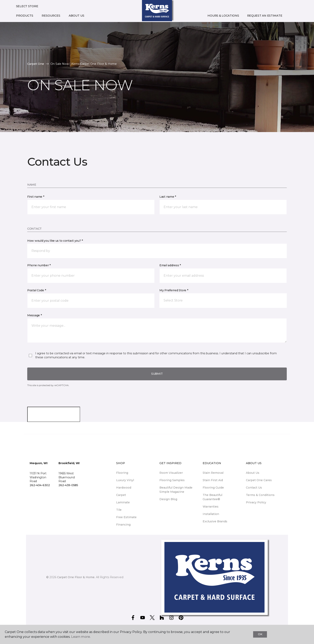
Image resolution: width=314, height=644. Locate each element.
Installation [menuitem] (211, 514)
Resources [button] (51, 16)
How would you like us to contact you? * (55, 241)
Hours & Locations (223, 16)
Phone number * (39, 265)
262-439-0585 (68, 485)
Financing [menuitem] (123, 525)
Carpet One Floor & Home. (76, 577)
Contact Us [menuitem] (254, 488)
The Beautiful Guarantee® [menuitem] (212, 497)
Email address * (170, 265)
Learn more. (81, 637)
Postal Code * (37, 290)
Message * (34, 315)
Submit (157, 374)
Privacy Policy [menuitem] (256, 502)
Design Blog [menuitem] (168, 499)
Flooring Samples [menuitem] (172, 480)
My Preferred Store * (174, 290)
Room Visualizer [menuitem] (171, 473)
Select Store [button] (27, 6)
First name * (36, 197)
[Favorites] (294, 16)
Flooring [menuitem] (122, 473)
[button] (289, 16)
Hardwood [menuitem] (124, 488)
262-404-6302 (40, 485)
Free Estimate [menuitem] (126, 517)
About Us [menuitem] (253, 473)
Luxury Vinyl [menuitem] (125, 480)
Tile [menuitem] (119, 510)
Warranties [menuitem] (211, 507)
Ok (260, 634)
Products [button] (25, 16)
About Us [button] (76, 16)
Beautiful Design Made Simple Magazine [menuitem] (176, 490)
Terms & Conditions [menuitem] (260, 495)
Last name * (168, 197)
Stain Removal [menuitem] (213, 473)
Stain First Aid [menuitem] (213, 480)
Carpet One (36, 64)
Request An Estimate (265, 16)
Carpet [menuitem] (121, 495)
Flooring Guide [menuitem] (213, 488)
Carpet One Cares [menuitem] (259, 480)
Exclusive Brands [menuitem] (215, 521)
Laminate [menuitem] (123, 502)
